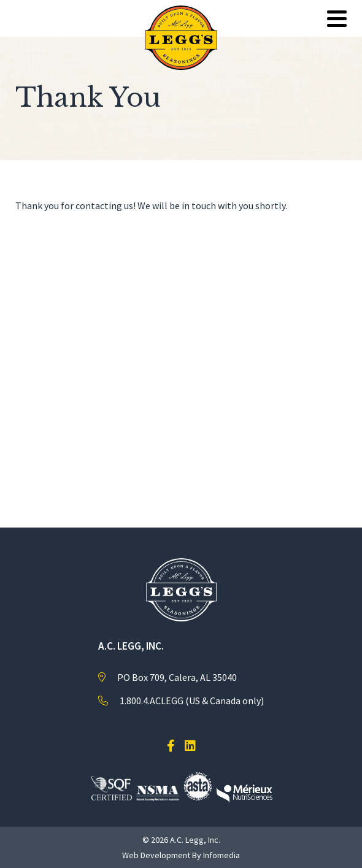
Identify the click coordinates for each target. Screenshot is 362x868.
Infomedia (221, 855)
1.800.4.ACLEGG (152, 701)
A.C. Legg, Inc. (195, 840)
